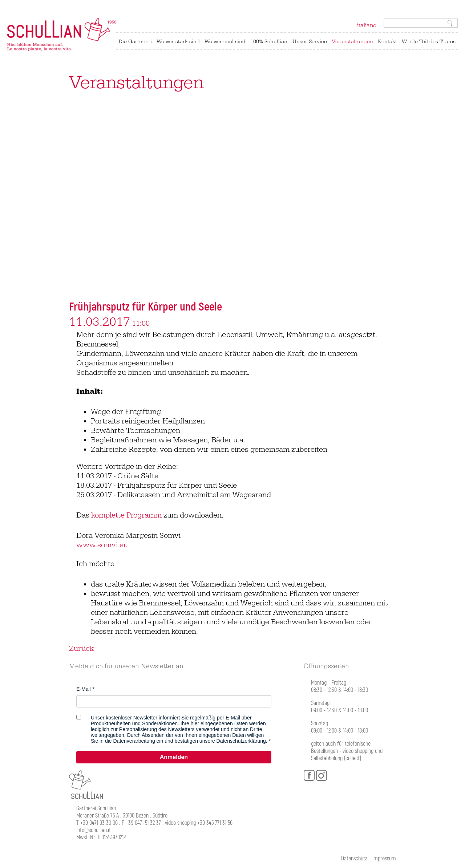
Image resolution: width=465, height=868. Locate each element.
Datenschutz (354, 859)
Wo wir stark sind (178, 42)
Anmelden (174, 757)
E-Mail (84, 689)
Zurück (81, 649)
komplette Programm (126, 515)
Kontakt (387, 42)
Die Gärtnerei (135, 42)
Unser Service (310, 42)
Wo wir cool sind (225, 42)
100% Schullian (269, 42)
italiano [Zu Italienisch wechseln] (367, 25)
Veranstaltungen (352, 42)
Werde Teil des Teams (429, 42)
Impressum (384, 859)
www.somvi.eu (102, 545)
